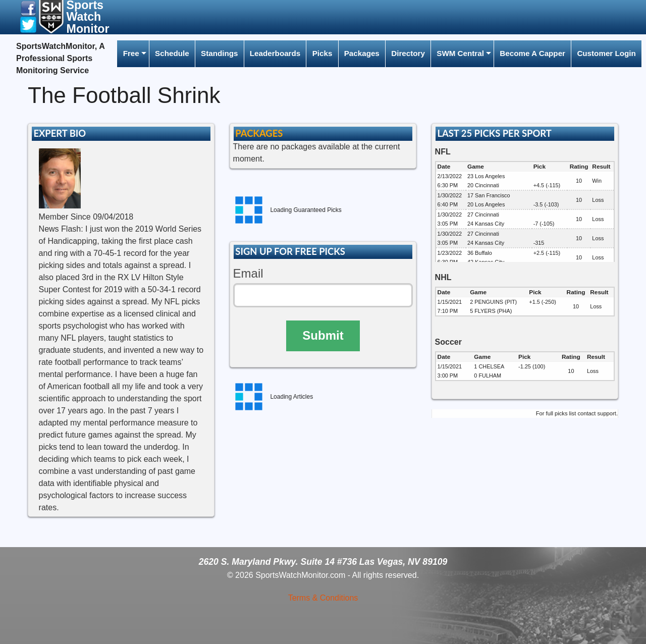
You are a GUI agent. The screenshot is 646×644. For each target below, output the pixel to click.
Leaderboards (275, 53)
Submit (323, 335)
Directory (408, 53)
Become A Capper (532, 53)
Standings (219, 53)
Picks (322, 53)
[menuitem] (133, 54)
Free (131, 53)
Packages (362, 53)
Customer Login (606, 53)
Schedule (172, 53)
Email (248, 273)
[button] (28, 8)
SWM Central (460, 53)
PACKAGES (259, 133)
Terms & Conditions (323, 598)
